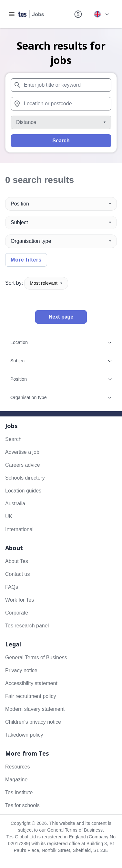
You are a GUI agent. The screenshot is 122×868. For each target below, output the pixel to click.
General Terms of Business (36, 658)
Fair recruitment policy (30, 696)
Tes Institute (19, 792)
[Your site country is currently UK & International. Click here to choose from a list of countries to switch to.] (101, 14)
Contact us (17, 574)
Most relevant (46, 283)
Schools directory (25, 478)
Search (61, 141)
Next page (61, 317)
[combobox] (61, 85)
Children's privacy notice (33, 722)
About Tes (17, 561)
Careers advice (23, 465)
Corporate (17, 613)
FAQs (12, 587)
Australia (15, 504)
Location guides (23, 491)
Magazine (16, 780)
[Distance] (61, 122)
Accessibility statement (31, 683)
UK (9, 516)
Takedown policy (24, 735)
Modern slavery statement (35, 709)
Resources (17, 767)
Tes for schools (22, 805)
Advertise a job (22, 452)
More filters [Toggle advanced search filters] (26, 260)
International (19, 529)
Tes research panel (27, 626)
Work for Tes (20, 600)
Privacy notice (21, 670)
